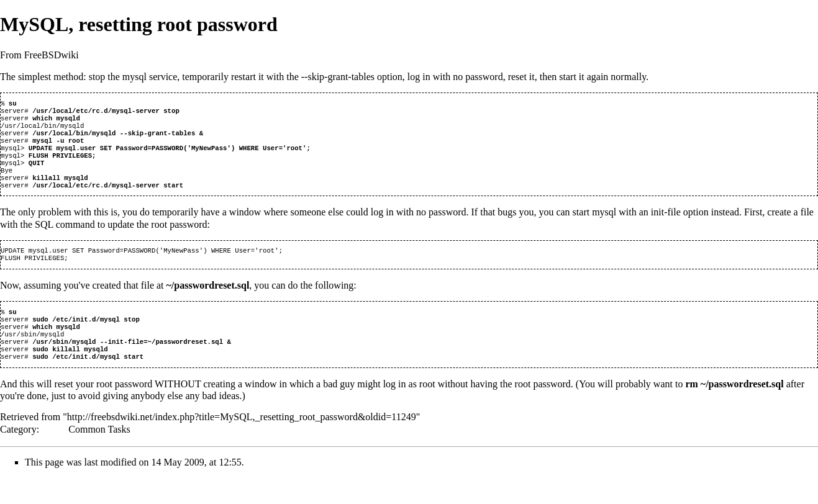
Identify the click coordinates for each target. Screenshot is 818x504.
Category (18, 455)
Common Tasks (99, 455)
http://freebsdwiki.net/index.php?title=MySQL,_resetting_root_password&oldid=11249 (242, 443)
